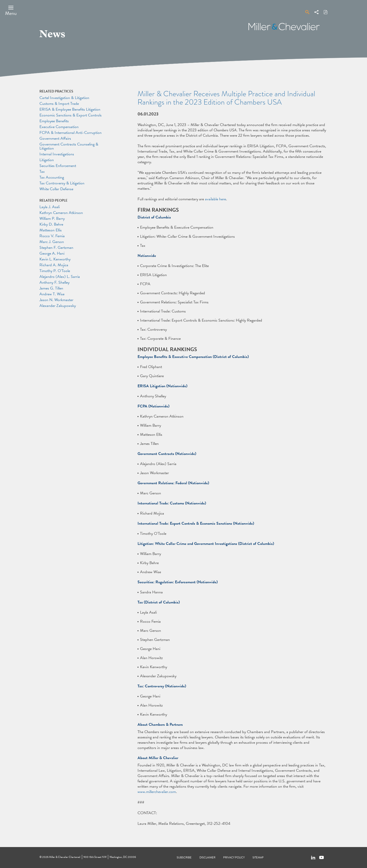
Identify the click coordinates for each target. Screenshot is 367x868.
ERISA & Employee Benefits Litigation (70, 109)
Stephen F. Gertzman (56, 248)
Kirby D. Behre (51, 224)
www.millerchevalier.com (157, 792)
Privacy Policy (234, 858)
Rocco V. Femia (52, 236)
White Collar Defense (56, 189)
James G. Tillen (51, 288)
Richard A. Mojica (54, 265)
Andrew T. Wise (52, 294)
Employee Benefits (54, 121)
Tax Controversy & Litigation (62, 183)
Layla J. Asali (50, 207)
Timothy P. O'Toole (55, 271)
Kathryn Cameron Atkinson (61, 213)
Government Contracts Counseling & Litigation (69, 146)
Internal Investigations (57, 154)
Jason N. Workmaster (56, 300)
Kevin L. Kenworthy (55, 259)
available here (215, 199)
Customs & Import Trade (59, 104)
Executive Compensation (59, 127)
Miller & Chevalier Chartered (65, 857)
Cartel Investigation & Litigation (64, 98)
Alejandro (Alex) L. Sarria (60, 277)
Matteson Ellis (51, 230)
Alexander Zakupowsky (58, 306)
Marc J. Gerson (52, 242)
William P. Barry (52, 219)
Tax (42, 172)
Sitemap (258, 858)
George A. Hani (52, 253)
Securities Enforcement (58, 166)
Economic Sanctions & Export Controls (71, 115)
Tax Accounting (52, 177)
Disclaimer (207, 858)
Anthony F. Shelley (54, 282)
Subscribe (184, 858)
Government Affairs (55, 138)
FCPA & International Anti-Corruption (71, 133)
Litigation (47, 160)
